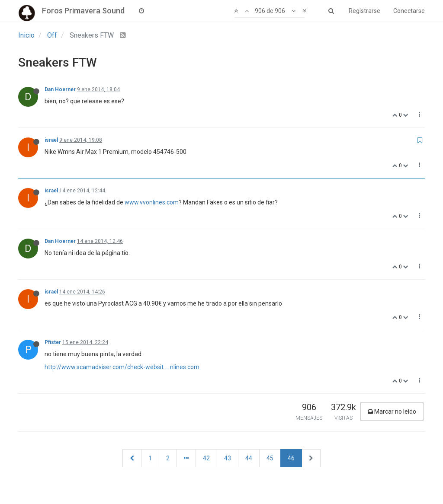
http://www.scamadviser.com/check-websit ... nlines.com (122, 367)
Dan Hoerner (60, 89)
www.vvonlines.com (152, 202)
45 (270, 458)
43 (228, 458)
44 (249, 458)
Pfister (53, 342)
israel (51, 140)
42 (206, 458)
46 (291, 458)
